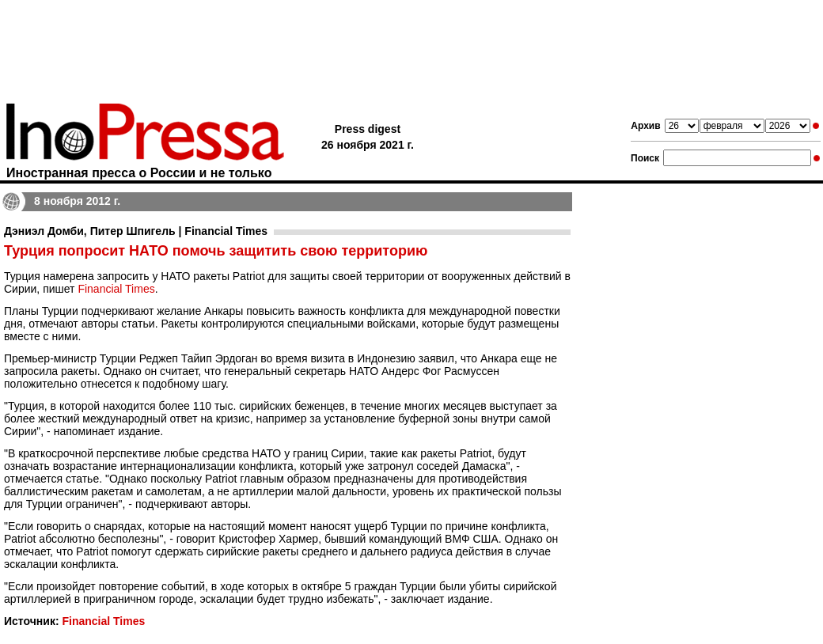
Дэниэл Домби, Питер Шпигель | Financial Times (136, 231)
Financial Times (116, 289)
